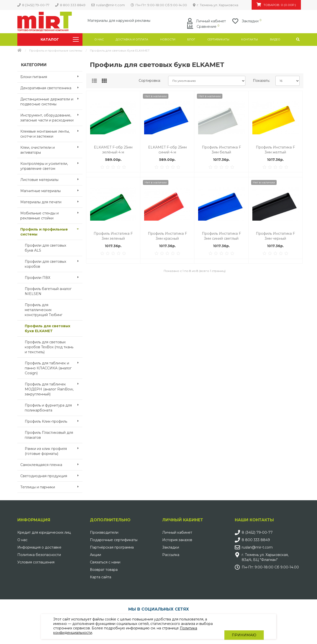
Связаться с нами (105, 562)
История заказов (177, 540)
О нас (99, 39)
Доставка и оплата (132, 39)
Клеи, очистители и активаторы (51, 148)
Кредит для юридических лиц (44, 532)
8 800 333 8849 (256, 540)
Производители (104, 532)
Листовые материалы (51, 179)
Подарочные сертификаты (114, 540)
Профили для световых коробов (54, 263)
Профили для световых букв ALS (45, 248)
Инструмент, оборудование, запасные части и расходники (51, 116)
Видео (275, 39)
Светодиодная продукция (51, 475)
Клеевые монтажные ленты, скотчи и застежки (51, 132)
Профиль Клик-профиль (54, 421)
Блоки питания (51, 76)
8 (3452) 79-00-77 (257, 532)
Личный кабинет (177, 532)
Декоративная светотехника (51, 88)
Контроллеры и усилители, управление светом (51, 165)
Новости (168, 39)
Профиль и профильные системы (56, 50)
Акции (95, 555)
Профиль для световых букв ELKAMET (48, 328)
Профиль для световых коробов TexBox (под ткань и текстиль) (49, 347)
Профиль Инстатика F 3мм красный (167, 236)
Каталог (60, 39)
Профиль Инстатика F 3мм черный (275, 236)
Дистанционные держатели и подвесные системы (51, 100)
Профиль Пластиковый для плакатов (49, 435)
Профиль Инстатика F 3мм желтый (275, 150)
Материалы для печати (51, 202)
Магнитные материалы (51, 190)
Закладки (171, 547)
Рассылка (171, 555)
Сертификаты (218, 39)
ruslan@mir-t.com (257, 547)
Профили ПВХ (54, 277)
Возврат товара (104, 570)
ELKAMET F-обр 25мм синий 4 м (167, 150)
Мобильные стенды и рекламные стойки (51, 214)
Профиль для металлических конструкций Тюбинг (44, 310)
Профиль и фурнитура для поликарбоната (54, 406)
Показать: (261, 81)
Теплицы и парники (51, 487)
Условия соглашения (36, 562)
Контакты (250, 39)
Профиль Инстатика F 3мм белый (221, 150)
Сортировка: (150, 81)
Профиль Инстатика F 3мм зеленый (113, 236)
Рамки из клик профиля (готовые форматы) (54, 450)
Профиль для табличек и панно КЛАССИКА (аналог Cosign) (54, 367)
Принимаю (244, 627)
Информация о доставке (39, 547)
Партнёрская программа (112, 547)
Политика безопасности (39, 555)
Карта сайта (101, 577)
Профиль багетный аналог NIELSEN (48, 291)
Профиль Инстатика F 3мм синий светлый (221, 236)
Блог (191, 39)
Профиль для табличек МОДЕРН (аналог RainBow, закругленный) (54, 388)
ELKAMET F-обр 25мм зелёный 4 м (113, 150)
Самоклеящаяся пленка (51, 464)
